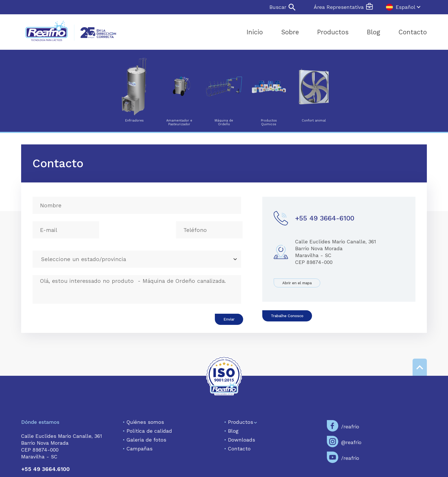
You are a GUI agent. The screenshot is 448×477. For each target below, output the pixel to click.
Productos (239, 422)
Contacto (237, 449)
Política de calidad (147, 431)
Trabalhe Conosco (287, 316)
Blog (231, 431)
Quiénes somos (143, 422)
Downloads (240, 440)
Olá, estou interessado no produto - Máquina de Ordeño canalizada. (137, 289)
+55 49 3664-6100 (325, 218)
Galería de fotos (144, 440)
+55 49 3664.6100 (45, 469)
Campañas (138, 449)
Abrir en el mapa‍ (297, 283)
